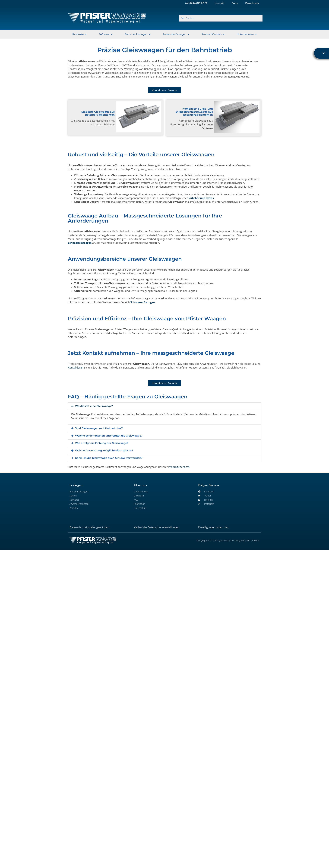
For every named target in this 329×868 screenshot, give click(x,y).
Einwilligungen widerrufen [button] (214, 527)
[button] (164, 406)
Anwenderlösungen (176, 34)
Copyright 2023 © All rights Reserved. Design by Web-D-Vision (228, 540)
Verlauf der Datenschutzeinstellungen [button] (157, 527)
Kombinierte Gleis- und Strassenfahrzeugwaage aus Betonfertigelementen (194, 112)
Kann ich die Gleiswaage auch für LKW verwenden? (109, 458)
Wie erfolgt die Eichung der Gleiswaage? (102, 443)
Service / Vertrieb (213, 34)
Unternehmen (247, 34)
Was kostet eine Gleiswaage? (94, 406)
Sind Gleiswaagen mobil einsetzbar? (99, 428)
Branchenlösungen (138, 34)
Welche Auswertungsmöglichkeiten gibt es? (104, 451)
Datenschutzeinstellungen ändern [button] (90, 527)
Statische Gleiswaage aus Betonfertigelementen (98, 113)
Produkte (79, 34)
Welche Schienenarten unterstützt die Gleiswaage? (109, 436)
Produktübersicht (179, 467)
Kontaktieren (76, 368)
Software (106, 34)
